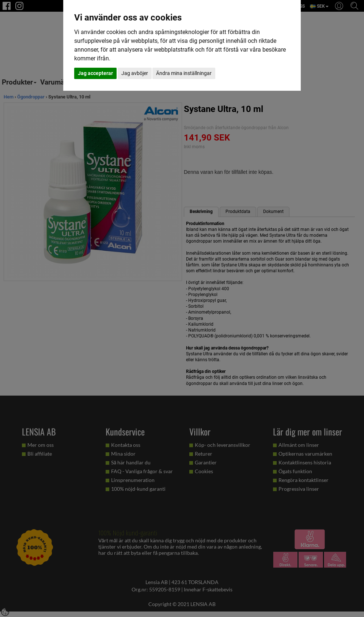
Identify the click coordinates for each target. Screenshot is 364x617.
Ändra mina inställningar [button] (184, 73)
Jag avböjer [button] (135, 73)
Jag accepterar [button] (95, 73)
